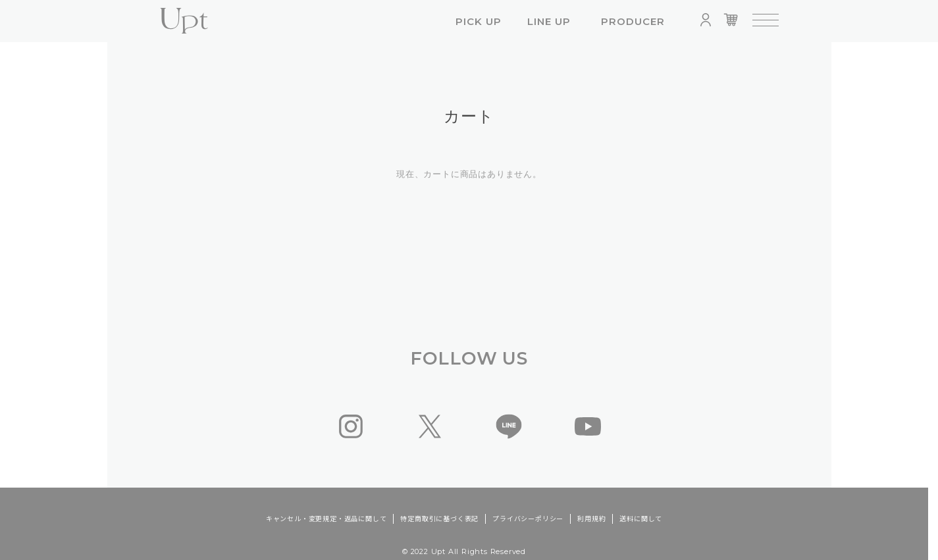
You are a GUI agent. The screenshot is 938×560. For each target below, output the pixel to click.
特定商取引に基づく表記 (439, 519)
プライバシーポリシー (528, 519)
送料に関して (641, 519)
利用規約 (591, 519)
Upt (184, 21)
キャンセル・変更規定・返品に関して (326, 519)
